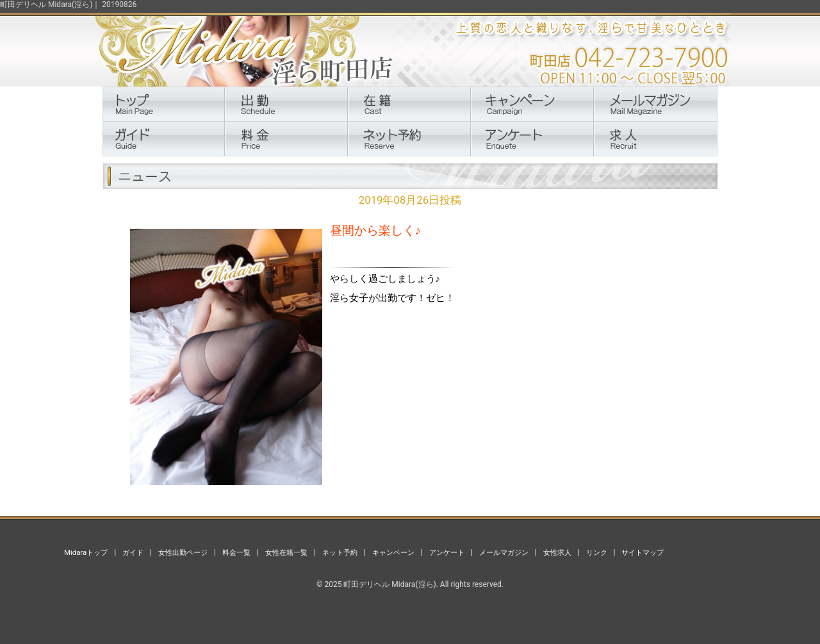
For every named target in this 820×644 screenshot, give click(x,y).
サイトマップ (643, 552)
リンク (597, 552)
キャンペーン (393, 552)
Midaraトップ (86, 552)
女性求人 (557, 552)
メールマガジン (504, 552)
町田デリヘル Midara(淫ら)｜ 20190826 (68, 4)
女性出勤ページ (183, 552)
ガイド (133, 552)
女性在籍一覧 (286, 552)
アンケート (447, 552)
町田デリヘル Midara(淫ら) (389, 584)
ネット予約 (340, 552)
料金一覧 (236, 552)
